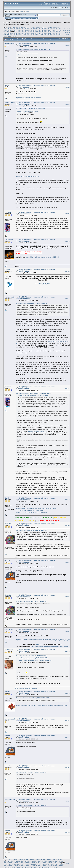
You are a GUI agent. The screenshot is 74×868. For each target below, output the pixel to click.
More (35, 18)
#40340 (67, 833)
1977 (47, 27)
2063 (53, 35)
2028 (50, 32)
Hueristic (8, 524)
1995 (53, 29)
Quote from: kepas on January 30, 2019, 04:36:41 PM (31, 109)
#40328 (67, 389)
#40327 (67, 299)
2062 (49, 35)
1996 (56, 29)
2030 (57, 32)
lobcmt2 (7, 766)
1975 (40, 27)
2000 (12, 30)
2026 (43, 32)
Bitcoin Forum (8, 22)
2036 (19, 33)
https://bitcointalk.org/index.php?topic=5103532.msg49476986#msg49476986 (42, 705)
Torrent (7, 16)
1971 (27, 27)
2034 (12, 33)
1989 (32, 29)
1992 (42, 29)
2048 (59, 33)
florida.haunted (10, 102)
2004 (25, 30)
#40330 (67, 526)
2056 (29, 35)
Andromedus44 (10, 719)
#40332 (67, 597)
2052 (15, 35)
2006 (32, 30)
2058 (35, 35)
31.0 (26, 15)
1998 (5, 30)
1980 (58, 27)
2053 (19, 35)
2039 (29, 33)
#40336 (67, 721)
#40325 (67, 241)
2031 (60, 32)
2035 (15, 33)
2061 (46, 35)
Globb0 (7, 560)
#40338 (67, 768)
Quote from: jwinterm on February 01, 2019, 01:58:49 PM (32, 530)
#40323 (67, 104)
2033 (8, 33)
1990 (35, 29)
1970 (24, 27)
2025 (40, 32)
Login (24, 18)
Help (14, 18)
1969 (20, 27)
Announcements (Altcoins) (42, 22)
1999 (8, 30)
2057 (32, 35)
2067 (8, 36)
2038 (25, 33)
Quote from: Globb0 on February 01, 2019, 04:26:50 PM (31, 601)
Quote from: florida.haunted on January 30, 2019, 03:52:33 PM (33, 50)
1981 (5, 29)
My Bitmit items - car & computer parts (26, 688)
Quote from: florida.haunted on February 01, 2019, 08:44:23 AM (34, 393)
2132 (13, 36)
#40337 (67, 737)
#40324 (67, 214)
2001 (15, 30)
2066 (5, 36)
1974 (37, 27)
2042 (39, 33)
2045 (49, 33)
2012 (53, 30)
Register (30, 18)
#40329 (67, 500)
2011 (49, 30)
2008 (39, 30)
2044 (46, 33)
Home (9, 18)
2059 (39, 35)
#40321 (67, 45)
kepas (7, 85)
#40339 (67, 801)
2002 (19, 30)
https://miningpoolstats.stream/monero (28, 54)
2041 (35, 33)
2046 (53, 33)
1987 (25, 29)
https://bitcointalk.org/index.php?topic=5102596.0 (42, 257)
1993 (46, 29)
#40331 (67, 562)
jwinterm (8, 212)
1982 (8, 29)
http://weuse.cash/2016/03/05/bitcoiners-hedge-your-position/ (50, 646)
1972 (30, 27)
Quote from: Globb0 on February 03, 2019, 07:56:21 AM (31, 772)
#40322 (67, 87)
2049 (5, 35)
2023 (33, 32)
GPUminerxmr (10, 43)
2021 (26, 32)
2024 (36, 32)
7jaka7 (7, 498)
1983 (12, 29)
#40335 (67, 693)
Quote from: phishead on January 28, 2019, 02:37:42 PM (32, 656)
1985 (19, 29)
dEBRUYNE (9, 629)
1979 (54, 27)
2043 (42, 33)
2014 (59, 30)
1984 (15, 29)
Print (68, 35)
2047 (56, 33)
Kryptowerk (9, 239)
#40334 (67, 651)
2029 (53, 32)
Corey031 (8, 270)
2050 (8, 35)
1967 (13, 27)
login (22, 11)
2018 (16, 32)
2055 (25, 35)
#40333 (67, 631)
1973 (34, 27)
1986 (22, 29)
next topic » (68, 31)
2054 (22, 35)
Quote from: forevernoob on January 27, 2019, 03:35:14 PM (35, 660)
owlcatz (7, 692)
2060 (42, 35)
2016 (8, 32)
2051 (12, 35)
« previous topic (66, 30)
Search (19, 18)
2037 (22, 33)
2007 (35, 30)
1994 (49, 29)
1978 (51, 27)
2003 (22, 30)
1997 (59, 29)
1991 (39, 29)
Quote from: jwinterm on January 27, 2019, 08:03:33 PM (33, 658)
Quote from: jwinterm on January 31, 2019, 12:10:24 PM (31, 303)
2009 (42, 30)
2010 (46, 30)
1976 (44, 27)
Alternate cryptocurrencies (23, 22)
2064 (56, 35)
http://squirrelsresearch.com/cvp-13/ (28, 176)
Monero (38, 644)
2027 (47, 32)
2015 (5, 32)
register (27, 11)
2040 (32, 33)
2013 (56, 30)
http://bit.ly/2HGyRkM (43, 284)
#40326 (67, 271)
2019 (19, 32)
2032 (5, 33)
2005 (29, 30)
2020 (23, 32)
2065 (59, 35)
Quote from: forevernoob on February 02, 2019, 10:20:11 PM (33, 698)
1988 (29, 29)
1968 (17, 27)
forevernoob (9, 650)
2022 (29, 32)
